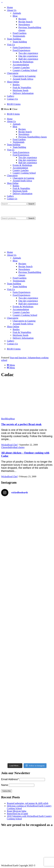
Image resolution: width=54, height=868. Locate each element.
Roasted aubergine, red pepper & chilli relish (28, 803)
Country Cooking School (25, 70)
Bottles (16, 85)
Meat (12, 419)
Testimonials (19, 36)
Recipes (22, 19)
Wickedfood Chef (9, 445)
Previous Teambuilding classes (33, 137)
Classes (5, 447)
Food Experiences (21, 50)
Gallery (11, 96)
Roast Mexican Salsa (17, 811)
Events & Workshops (23, 62)
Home (10, 7)
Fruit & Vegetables (22, 87)
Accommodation (21, 65)
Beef (3, 419)
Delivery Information (23, 93)
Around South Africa (23, 79)
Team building (14, 39)
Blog (15, 16)
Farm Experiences (22, 47)
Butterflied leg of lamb (17, 814)
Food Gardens (20, 33)
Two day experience (28, 53)
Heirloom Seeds (21, 90)
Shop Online (13, 82)
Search (31, 218)
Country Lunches (21, 67)
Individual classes (16, 447)
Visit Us (11, 45)
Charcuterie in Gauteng (24, 76)
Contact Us (12, 99)
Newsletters (24, 25)
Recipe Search (25, 22)
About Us (12, 10)
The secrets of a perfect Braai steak (21, 424)
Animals (17, 13)
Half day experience (28, 59)
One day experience (28, 56)
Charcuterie (13, 73)
